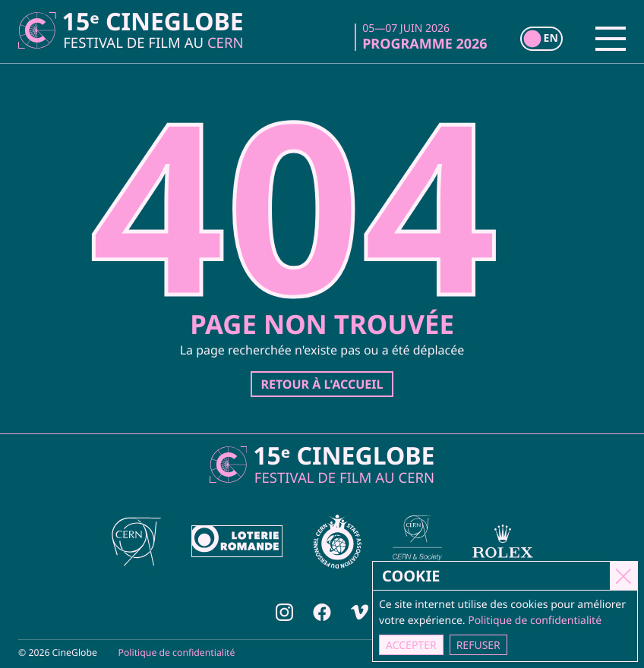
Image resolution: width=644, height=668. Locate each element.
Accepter (412, 645)
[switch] (541, 39)
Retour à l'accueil (322, 384)
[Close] (624, 575)
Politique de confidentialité (177, 652)
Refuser (479, 645)
